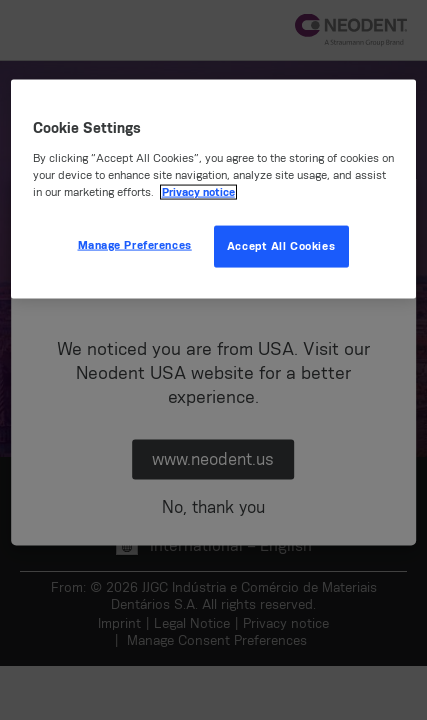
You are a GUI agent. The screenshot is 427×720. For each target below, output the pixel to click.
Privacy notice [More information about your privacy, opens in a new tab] (198, 191)
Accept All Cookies (281, 245)
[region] (214, 189)
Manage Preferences (135, 244)
